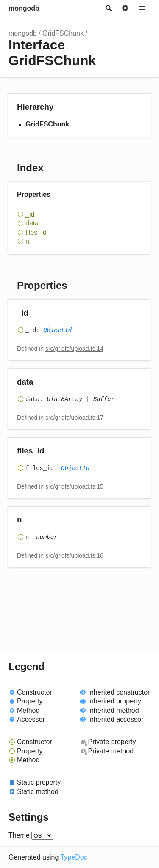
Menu (142, 8)
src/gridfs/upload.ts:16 (74, 555)
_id (30, 214)
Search (108, 8)
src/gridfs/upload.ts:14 (74, 349)
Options (125, 8)
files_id (36, 232)
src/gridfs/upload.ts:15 (74, 486)
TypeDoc (74, 857)
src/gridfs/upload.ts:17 (74, 418)
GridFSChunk (63, 33)
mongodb (24, 8)
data (32, 223)
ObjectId (57, 330)
